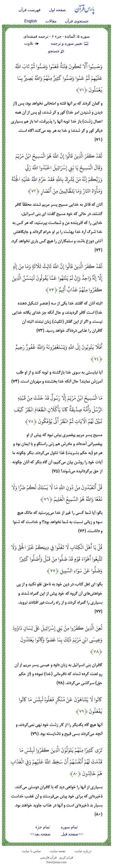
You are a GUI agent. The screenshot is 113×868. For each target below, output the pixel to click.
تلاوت (32, 43)
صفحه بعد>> (40, 834)
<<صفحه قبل (72, 834)
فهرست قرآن (30, 10)
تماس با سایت (31, 851)
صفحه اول (57, 10)
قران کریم (66, 857)
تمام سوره (69, 827)
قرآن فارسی (48, 857)
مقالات (51, 21)
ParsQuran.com (56, 862)
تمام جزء (43, 827)
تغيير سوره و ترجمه (70, 43)
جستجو (57, 51)
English (31, 21)
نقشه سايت (58, 851)
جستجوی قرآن (77, 21)
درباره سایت (83, 851)
